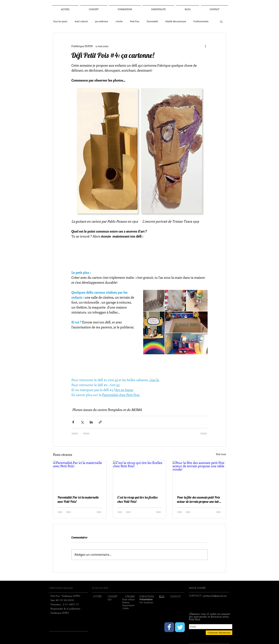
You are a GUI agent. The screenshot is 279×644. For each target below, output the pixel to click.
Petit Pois (135, 21)
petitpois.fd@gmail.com (215, 596)
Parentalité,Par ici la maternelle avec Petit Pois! (78, 499)
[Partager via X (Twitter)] (82, 422)
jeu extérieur (102, 21)
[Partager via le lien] (100, 422)
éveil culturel (81, 21)
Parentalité (152, 21)
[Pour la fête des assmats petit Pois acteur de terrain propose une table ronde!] (199, 476)
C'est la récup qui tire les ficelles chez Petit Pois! (137, 499)
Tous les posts (60, 21)
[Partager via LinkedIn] (91, 422)
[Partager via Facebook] (73, 422)
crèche (119, 21)
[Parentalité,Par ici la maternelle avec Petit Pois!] (80, 476)
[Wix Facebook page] (169, 627)
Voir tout (221, 454)
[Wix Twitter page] (180, 627)
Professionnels (201, 21)
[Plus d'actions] (205, 46)
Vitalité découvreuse (176, 21)
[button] (158, 8)
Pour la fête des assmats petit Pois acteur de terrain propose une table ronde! (199, 499)
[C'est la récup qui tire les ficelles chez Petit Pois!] (140, 476)
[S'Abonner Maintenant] (219, 633)
